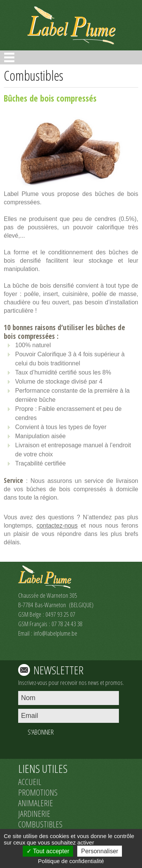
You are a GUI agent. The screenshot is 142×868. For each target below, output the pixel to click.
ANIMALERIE (36, 803)
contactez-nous (57, 526)
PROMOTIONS (38, 792)
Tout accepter (48, 851)
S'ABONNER (41, 732)
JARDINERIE (34, 813)
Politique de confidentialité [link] (71, 861)
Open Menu (9, 57)
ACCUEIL (30, 782)
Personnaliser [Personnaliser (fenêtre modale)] (100, 851)
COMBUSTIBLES (40, 824)
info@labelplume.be (55, 633)
